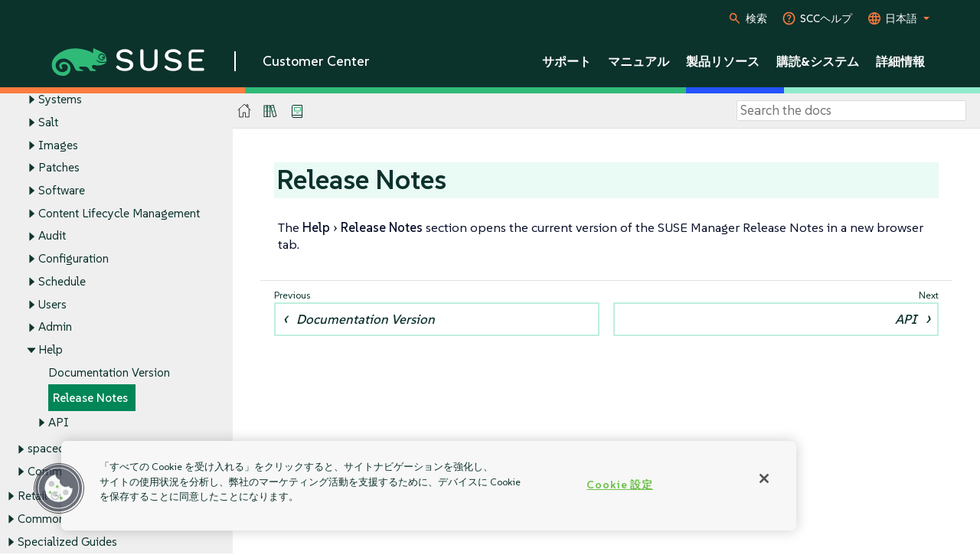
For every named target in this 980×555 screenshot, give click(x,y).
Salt (48, 122)
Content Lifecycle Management (119, 213)
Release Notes (90, 398)
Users (52, 304)
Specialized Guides (67, 542)
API (59, 423)
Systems (60, 99)
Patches (59, 168)
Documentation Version (109, 372)
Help (51, 350)
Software (62, 190)
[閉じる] (764, 478)
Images (58, 145)
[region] (429, 486)
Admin (55, 327)
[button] (59, 488)
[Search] (851, 111)
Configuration (73, 259)
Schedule (62, 281)
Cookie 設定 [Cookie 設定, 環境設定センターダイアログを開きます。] (619, 485)
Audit (52, 236)
